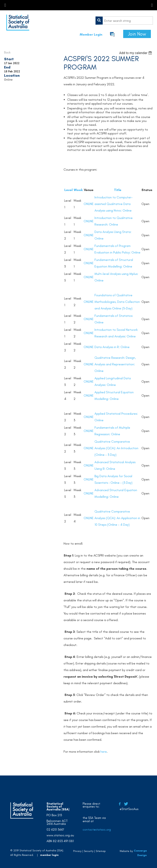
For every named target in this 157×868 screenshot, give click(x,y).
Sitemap (101, 851)
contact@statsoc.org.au (99, 830)
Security (89, 851)
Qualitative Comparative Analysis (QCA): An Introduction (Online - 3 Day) (116, 448)
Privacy (77, 851)
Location (12, 75)
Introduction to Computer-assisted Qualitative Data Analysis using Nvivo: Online (114, 204)
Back (7, 52)
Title (118, 190)
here (104, 752)
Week (78, 190)
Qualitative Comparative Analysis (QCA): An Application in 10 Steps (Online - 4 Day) (117, 518)
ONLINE (89, 204)
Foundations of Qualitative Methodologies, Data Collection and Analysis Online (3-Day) (117, 302)
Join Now (137, 34)
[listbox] (136, 53)
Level (68, 190)
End (7, 67)
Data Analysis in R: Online (112, 347)
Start (9, 59)
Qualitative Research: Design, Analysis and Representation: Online (115, 364)
